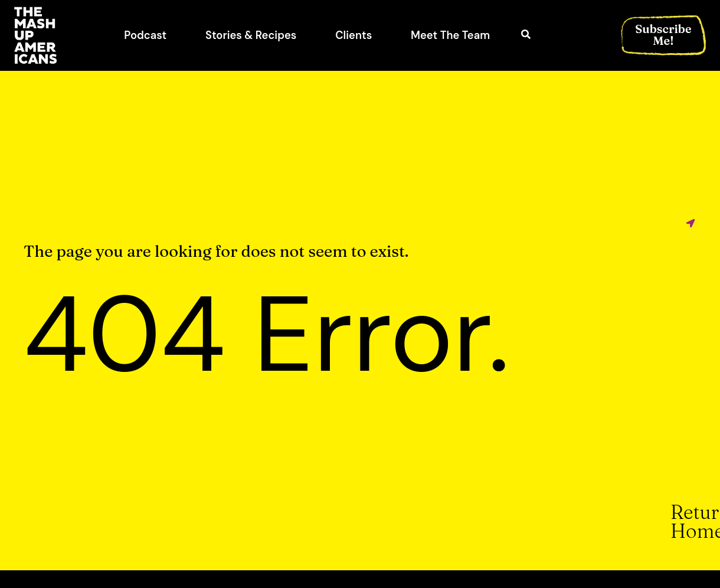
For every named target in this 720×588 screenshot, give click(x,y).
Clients (354, 35)
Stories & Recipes (251, 35)
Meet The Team (450, 35)
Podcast (145, 35)
